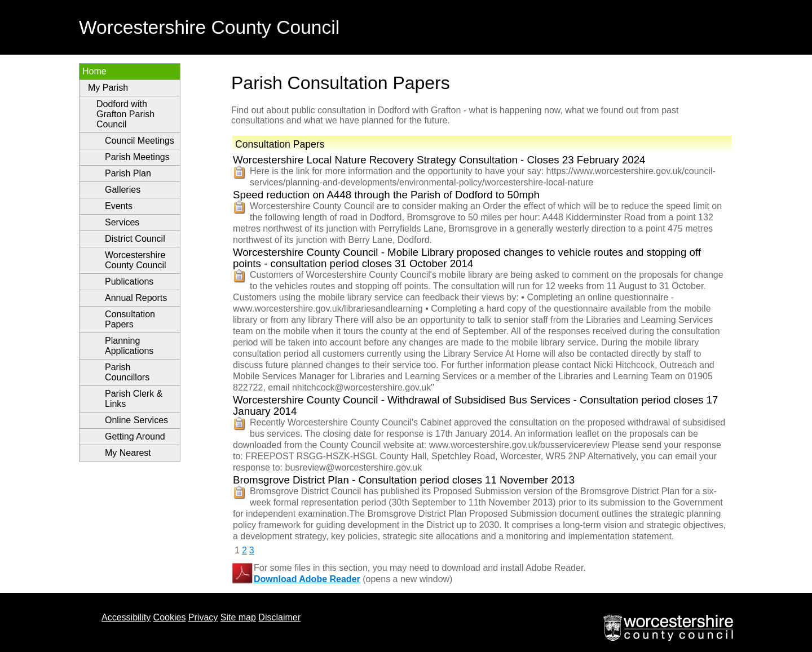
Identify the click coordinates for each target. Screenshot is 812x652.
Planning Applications (129, 346)
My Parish (108, 88)
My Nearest (128, 453)
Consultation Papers (130, 319)
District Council (135, 239)
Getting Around (135, 436)
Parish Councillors (127, 372)
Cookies (170, 617)
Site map (238, 617)
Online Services (136, 420)
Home (94, 71)
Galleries (123, 190)
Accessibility (126, 617)
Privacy (203, 617)
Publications (129, 281)
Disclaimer (279, 617)
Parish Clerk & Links (134, 399)
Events (119, 206)
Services (122, 222)
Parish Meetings (137, 157)
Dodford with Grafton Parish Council (125, 114)
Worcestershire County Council (136, 260)
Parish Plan (128, 173)
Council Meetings (140, 141)
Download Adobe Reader (307, 579)
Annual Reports (136, 298)
